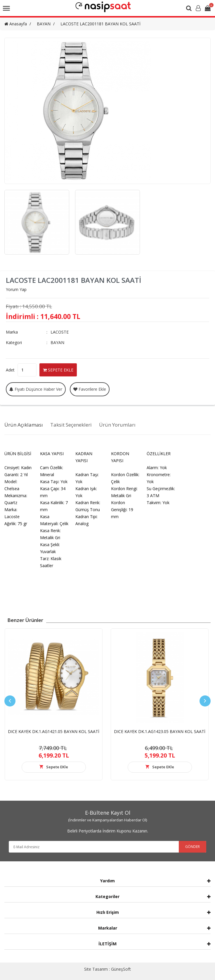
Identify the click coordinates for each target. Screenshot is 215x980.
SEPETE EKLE (58, 370)
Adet (10, 370)
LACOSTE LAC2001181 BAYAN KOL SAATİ (100, 24)
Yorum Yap (16, 289)
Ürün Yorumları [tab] (117, 425)
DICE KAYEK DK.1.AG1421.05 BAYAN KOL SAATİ (54, 731)
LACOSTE (60, 332)
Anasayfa (16, 24)
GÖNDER (193, 847)
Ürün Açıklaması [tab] (24, 425)
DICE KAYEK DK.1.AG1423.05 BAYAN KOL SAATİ (160, 731)
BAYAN (44, 24)
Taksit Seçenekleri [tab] (71, 425)
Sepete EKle (57, 767)
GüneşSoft (121, 969)
